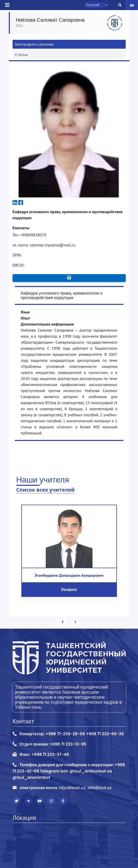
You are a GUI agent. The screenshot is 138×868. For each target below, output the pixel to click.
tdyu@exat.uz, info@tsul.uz (85, 788)
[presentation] (63, 623)
